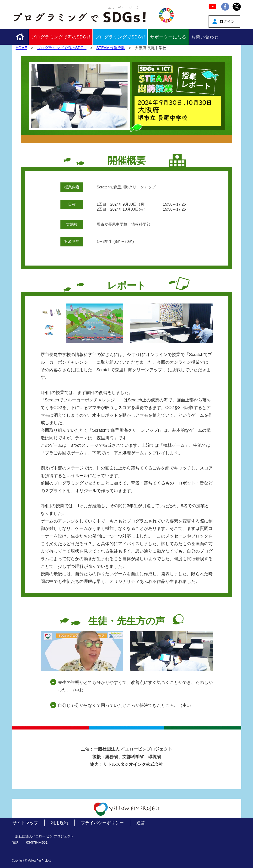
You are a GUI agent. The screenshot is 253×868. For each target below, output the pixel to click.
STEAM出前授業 (110, 48)
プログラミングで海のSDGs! (61, 37)
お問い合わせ (205, 37)
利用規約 (59, 823)
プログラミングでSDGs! (120, 37)
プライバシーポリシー (102, 823)
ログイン (227, 21)
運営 (141, 823)
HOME (22, 48)
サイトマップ (25, 823)
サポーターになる (168, 37)
